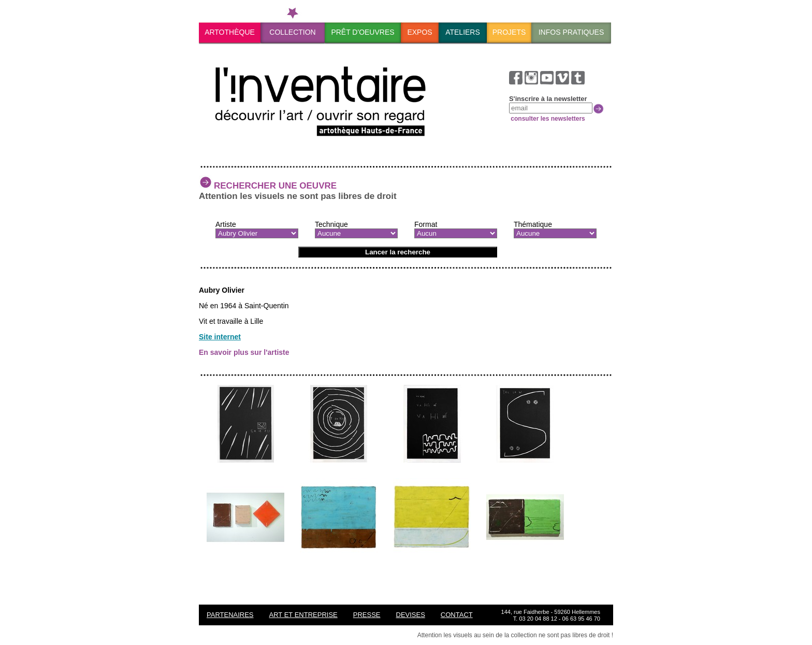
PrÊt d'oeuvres (363, 32)
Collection (292, 32)
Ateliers (463, 32)
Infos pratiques (571, 32)
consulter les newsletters (547, 119)
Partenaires (230, 615)
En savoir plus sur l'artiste (244, 352)
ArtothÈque (230, 32)
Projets (509, 32)
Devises (411, 615)
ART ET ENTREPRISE (303, 615)
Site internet (220, 337)
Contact (457, 615)
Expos (419, 32)
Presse (367, 615)
